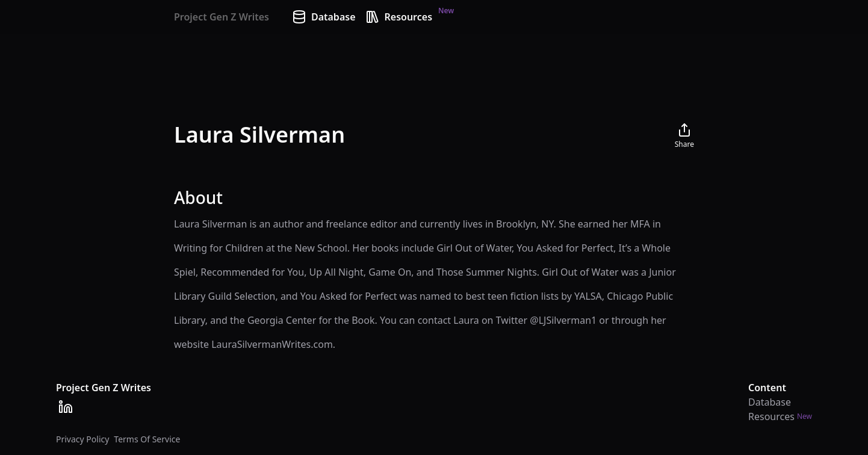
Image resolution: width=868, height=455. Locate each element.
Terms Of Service (147, 439)
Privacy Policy (82, 439)
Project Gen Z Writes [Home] (222, 17)
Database (324, 17)
